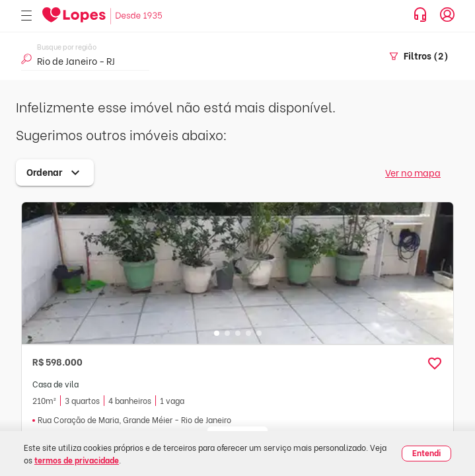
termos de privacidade (77, 460)
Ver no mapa (413, 172)
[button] (435, 364)
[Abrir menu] (26, 16)
